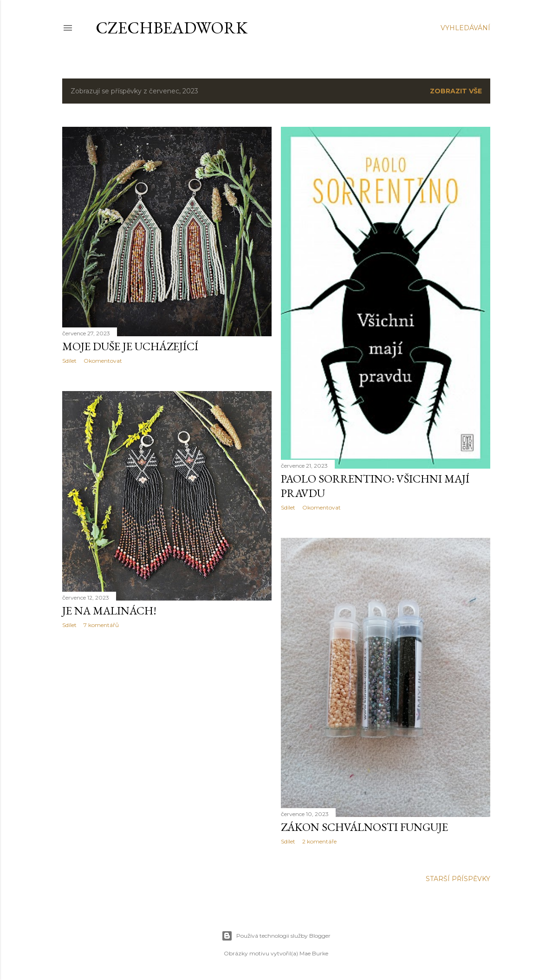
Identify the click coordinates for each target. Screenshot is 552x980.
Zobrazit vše (456, 91)
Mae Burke (314, 953)
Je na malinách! (109, 611)
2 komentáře (319, 841)
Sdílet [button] (69, 361)
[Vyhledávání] (465, 28)
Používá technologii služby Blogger (276, 936)
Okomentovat (103, 361)
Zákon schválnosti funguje (364, 827)
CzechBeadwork (172, 28)
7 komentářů (101, 625)
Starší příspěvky (458, 879)
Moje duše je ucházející (130, 346)
